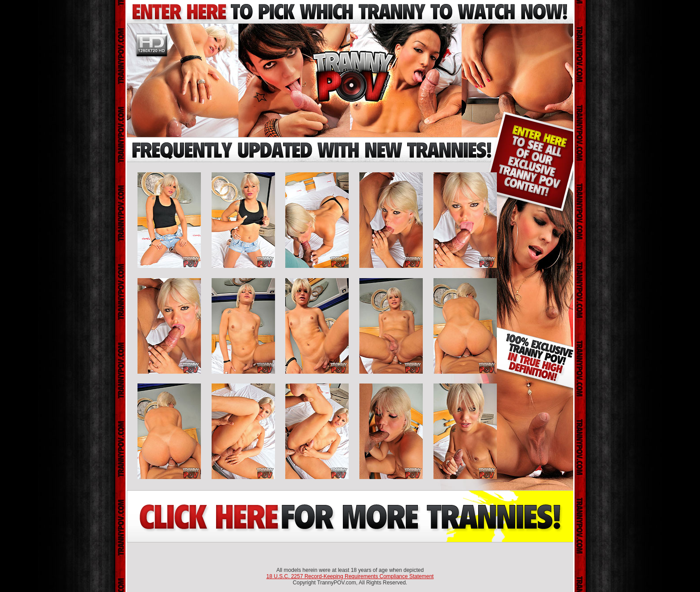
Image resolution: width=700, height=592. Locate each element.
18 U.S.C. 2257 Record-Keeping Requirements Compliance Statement (350, 576)
